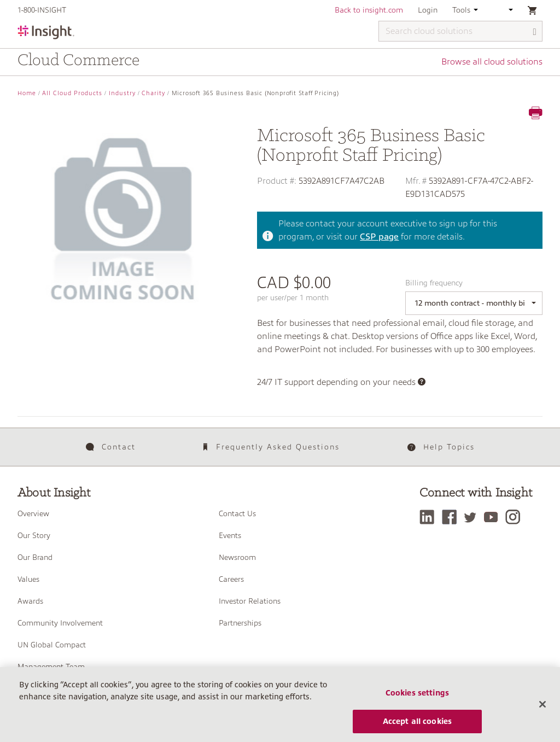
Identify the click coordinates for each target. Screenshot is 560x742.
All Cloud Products (72, 93)
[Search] (535, 32)
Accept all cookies (418, 726)
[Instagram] (515, 517)
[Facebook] (452, 517)
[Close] (542, 709)
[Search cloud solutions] (460, 31)
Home (27, 93)
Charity (153, 93)
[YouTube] (494, 517)
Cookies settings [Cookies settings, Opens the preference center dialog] (417, 698)
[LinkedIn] (430, 517)
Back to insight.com (369, 10)
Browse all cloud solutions (492, 62)
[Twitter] (473, 517)
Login (428, 10)
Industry (122, 93)
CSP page (379, 237)
